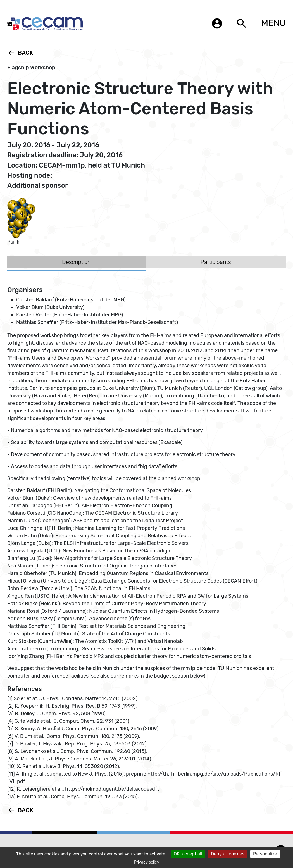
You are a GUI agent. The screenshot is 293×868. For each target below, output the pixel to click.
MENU (273, 23)
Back (20, 53)
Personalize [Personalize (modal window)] (265, 854)
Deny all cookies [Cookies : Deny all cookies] (228, 854)
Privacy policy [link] (147, 862)
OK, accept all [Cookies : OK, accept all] (188, 854)
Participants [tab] (216, 262)
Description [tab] (76, 262)
